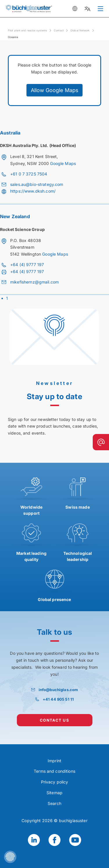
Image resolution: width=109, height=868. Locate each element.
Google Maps (63, 163)
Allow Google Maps (54, 90)
